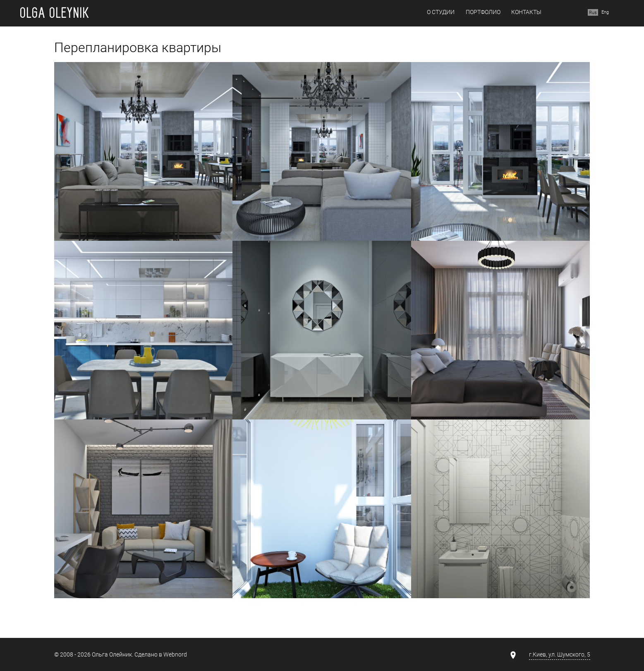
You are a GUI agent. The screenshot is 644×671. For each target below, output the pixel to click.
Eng (605, 12)
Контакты (526, 12)
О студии (441, 12)
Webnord (175, 655)
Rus (593, 12)
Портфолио (483, 12)
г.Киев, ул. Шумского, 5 (560, 655)
